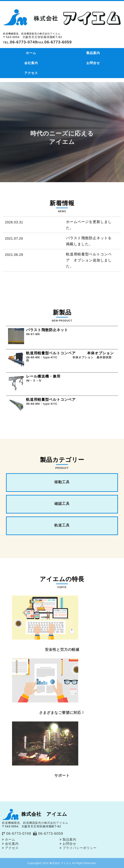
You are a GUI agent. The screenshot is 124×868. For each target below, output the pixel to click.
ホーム (31, 53)
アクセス (31, 73)
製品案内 (93, 53)
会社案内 (31, 63)
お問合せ (93, 63)
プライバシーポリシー (80, 848)
